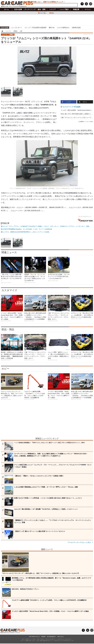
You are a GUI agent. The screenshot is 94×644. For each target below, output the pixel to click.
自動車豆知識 (76, 28)
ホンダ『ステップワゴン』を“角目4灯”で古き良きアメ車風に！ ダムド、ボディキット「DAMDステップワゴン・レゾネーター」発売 (46, 226)
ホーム (6, 9)
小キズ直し (43, 13)
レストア (53, 9)
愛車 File (52, 28)
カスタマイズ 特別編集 (72, 107)
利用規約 (43, 637)
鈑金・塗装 (42, 9)
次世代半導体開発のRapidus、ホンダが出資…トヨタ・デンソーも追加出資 (28, 229)
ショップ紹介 (64, 9)
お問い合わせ (61, 637)
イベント (88, 9)
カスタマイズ (9, 290)
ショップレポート (16, 28)
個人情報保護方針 (51, 637)
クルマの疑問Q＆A (63, 28)
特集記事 (76, 9)
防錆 (52, 13)
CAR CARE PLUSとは (34, 637)
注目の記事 (18, 9)
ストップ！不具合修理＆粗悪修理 (35, 28)
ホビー (5, 369)
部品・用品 (8, 329)
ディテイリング (30, 9)
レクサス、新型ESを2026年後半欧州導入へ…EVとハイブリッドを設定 (26, 232)
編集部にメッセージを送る (86, 122)
